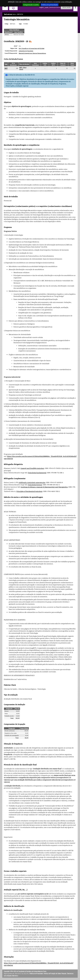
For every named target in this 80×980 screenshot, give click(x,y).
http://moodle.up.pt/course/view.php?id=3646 (31, 48)
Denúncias (70, 974)
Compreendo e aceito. (31, 5)
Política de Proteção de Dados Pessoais (55, 974)
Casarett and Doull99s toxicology (32, 468)
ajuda (47, 7)
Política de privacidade (50, 5)
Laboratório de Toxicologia (26, 51)
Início (14, 14)
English (41, 7)
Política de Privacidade (36, 974)
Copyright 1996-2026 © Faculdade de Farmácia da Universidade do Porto (25, 971)
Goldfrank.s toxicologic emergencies (32, 482)
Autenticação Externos (55, 7)
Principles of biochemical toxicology (30, 491)
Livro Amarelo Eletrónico (11, 976)
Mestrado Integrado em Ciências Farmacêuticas (32, 53)
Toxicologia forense (35, 485)
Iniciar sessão (66, 7)
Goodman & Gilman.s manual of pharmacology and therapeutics (44, 487)
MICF (6, 68)
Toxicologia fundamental (37, 473)
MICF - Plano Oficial (23, 68)
